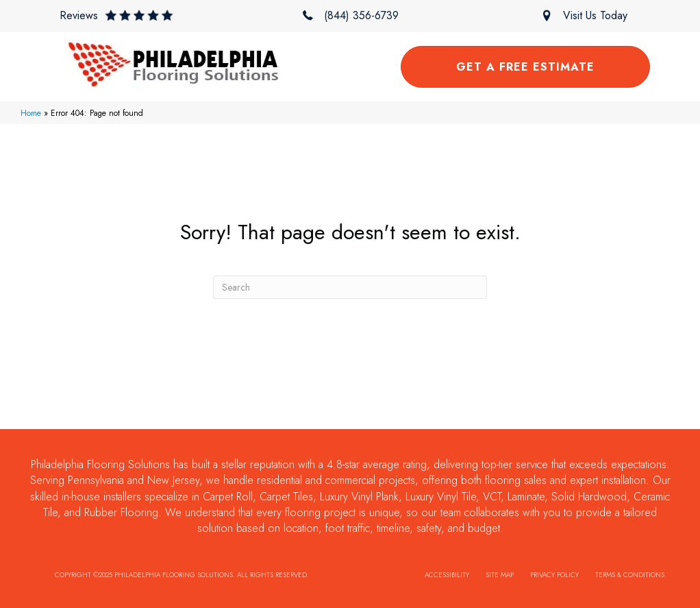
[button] (116, 15)
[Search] (350, 287)
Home (31, 113)
